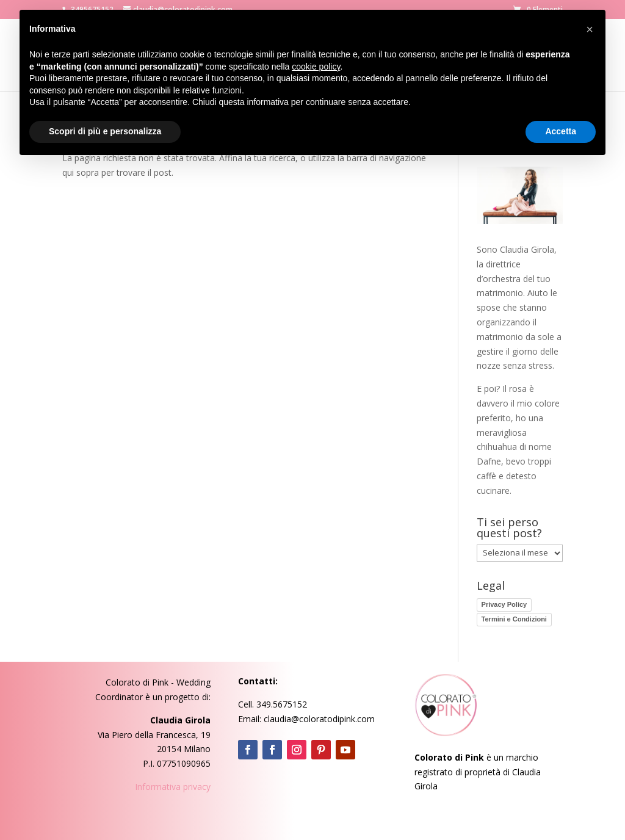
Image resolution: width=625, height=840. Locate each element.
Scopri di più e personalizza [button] (105, 131)
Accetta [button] (561, 131)
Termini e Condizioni (514, 619)
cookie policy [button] (316, 67)
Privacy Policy (504, 604)
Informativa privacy (173, 787)
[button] (590, 29)
